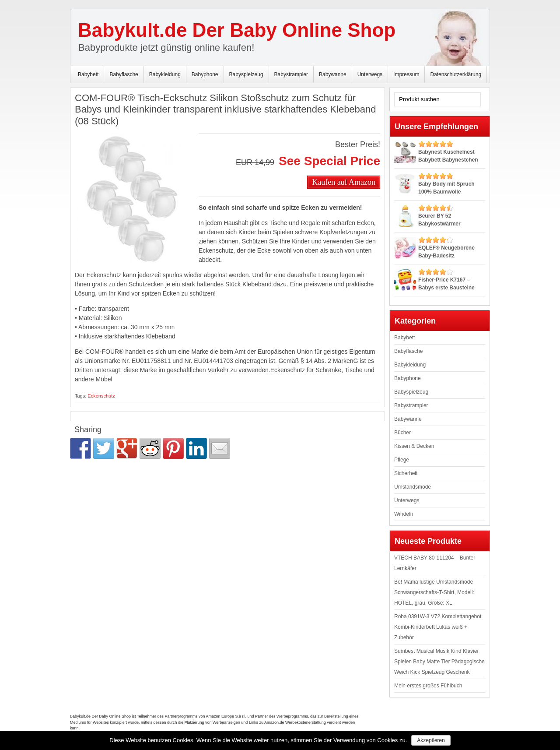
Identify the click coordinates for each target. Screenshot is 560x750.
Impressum (406, 74)
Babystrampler (291, 74)
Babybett (88, 74)
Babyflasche (124, 74)
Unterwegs (370, 74)
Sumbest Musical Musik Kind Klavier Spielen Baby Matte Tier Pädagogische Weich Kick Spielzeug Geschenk (439, 662)
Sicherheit (406, 473)
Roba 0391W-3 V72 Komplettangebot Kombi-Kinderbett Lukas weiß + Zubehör (438, 627)
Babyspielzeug (246, 74)
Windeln (404, 514)
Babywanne (333, 74)
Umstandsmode (413, 487)
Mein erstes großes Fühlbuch (428, 686)
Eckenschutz (101, 396)
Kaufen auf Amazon (344, 182)
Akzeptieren (431, 740)
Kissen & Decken (414, 446)
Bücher (402, 433)
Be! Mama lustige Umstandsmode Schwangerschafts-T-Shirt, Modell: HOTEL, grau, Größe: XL (434, 592)
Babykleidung (165, 74)
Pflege (402, 460)
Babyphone (205, 74)
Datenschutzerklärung (456, 74)
